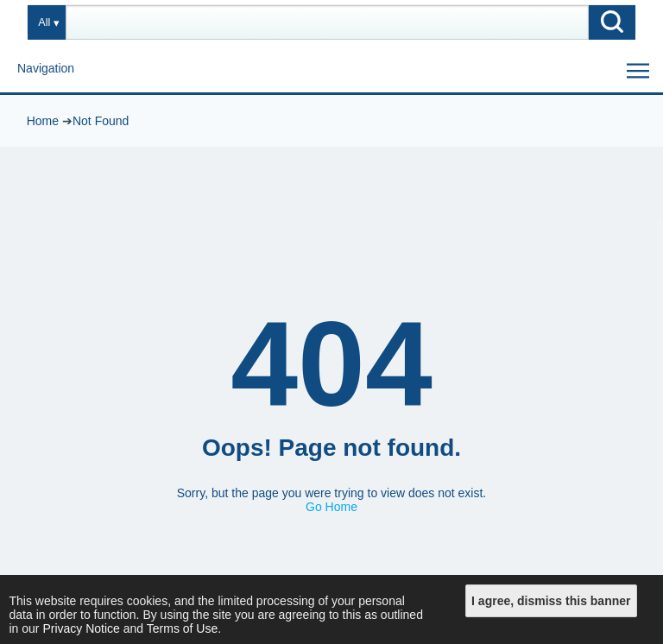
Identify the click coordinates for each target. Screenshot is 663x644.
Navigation (46, 68)
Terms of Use (182, 628)
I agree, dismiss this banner (551, 601)
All (44, 22)
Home (43, 121)
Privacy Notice (81, 628)
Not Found (101, 121)
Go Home (331, 507)
